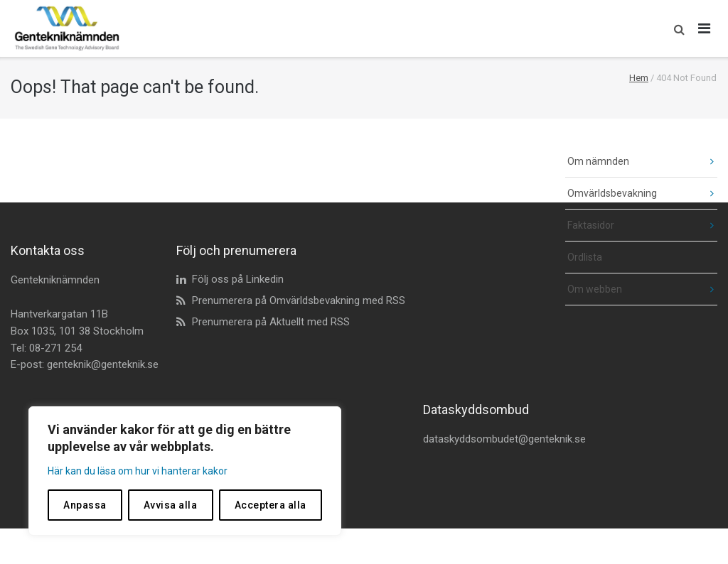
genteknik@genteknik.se (103, 364)
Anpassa (85, 505)
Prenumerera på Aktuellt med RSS (271, 322)
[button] (676, 28)
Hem (639, 78)
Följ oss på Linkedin (238, 279)
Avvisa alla (171, 505)
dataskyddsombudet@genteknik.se (504, 439)
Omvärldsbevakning (612, 193)
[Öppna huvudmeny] (705, 28)
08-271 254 (55, 348)
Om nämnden (598, 161)
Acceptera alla (271, 505)
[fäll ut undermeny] (701, 162)
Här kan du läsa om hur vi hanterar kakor (138, 471)
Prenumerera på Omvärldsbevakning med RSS (299, 300)
